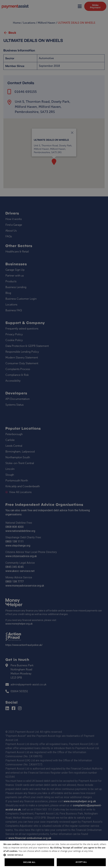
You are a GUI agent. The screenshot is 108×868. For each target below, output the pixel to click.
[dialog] (54, 854)
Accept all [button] (81, 862)
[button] (55, 855)
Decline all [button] (29, 862)
